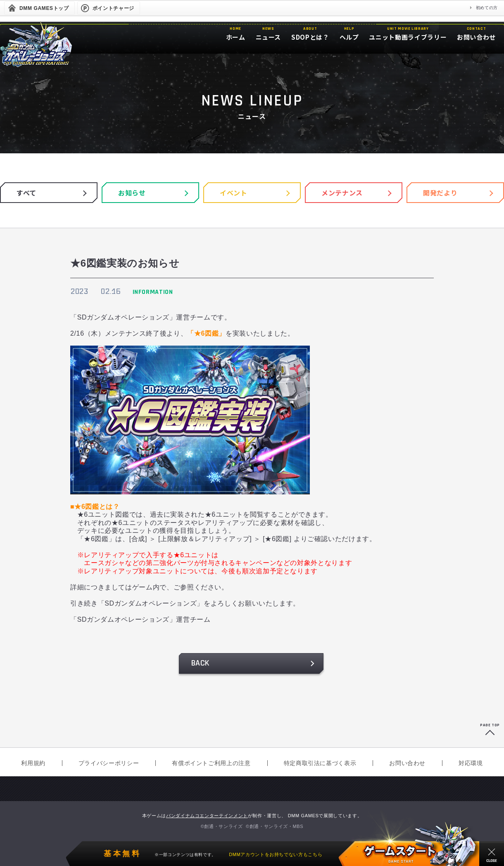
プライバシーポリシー (109, 763)
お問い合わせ (407, 763)
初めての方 (487, 8)
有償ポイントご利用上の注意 (211, 763)
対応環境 (471, 763)
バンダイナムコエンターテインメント (207, 816)
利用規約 (33, 763)
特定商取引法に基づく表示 (320, 763)
